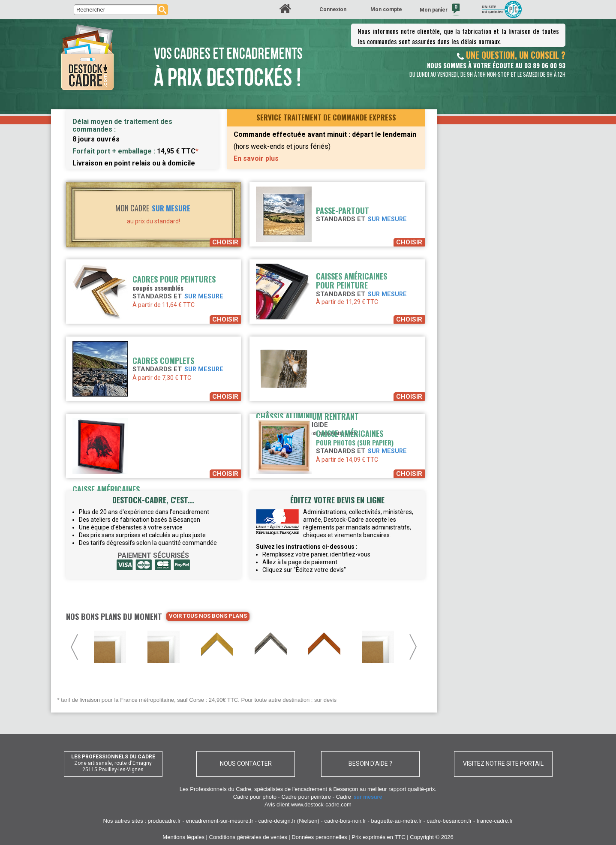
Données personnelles (319, 837)
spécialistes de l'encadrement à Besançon (307, 789)
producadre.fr (164, 821)
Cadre (360, 797)
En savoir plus (256, 158)
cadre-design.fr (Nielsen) (289, 821)
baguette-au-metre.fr (397, 821)
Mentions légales (183, 837)
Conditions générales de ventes (248, 837)
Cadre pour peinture (306, 797)
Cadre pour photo (255, 797)
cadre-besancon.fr (449, 821)
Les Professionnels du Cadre (215, 789)
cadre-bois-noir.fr (345, 821)
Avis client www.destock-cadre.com (308, 804)
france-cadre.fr (495, 821)
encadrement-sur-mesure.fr (219, 821)
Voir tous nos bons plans (208, 616)
